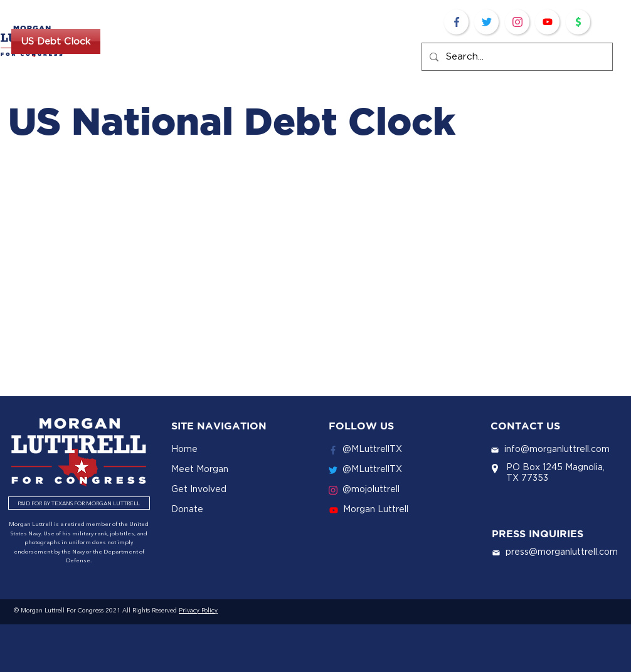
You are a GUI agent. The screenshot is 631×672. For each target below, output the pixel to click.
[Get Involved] (237, 489)
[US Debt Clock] (56, 41)
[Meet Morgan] (237, 469)
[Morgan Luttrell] (394, 509)
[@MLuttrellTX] (394, 449)
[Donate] (578, 22)
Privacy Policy (198, 611)
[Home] (237, 449)
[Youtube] (547, 22)
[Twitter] (486, 22)
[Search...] (516, 57)
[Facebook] (456, 22)
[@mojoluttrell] (394, 489)
